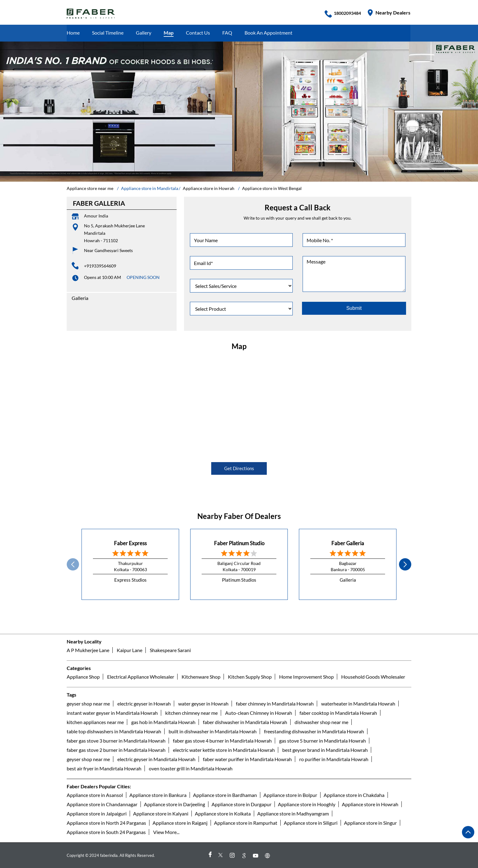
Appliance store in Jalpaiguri (97, 813)
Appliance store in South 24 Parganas (106, 832)
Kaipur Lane (130, 650)
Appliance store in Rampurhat (246, 823)
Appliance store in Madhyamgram (293, 813)
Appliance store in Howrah (370, 804)
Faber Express (130, 543)
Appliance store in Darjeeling (174, 804)
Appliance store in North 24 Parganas (106, 823)
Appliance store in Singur (370, 823)
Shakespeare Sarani (170, 650)
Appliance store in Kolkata (223, 813)
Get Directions (239, 468)
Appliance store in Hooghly (307, 804)
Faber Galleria (348, 543)
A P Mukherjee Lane (88, 650)
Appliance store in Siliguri (311, 823)
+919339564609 (100, 266)
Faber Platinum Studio (239, 543)
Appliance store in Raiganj (180, 823)
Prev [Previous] (73, 564)
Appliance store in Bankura (158, 795)
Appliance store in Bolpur (290, 795)
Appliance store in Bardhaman (225, 795)
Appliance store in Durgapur (241, 804)
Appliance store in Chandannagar (102, 804)
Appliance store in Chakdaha (354, 795)
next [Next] (405, 564)
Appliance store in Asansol (95, 795)
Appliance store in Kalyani (161, 813)
